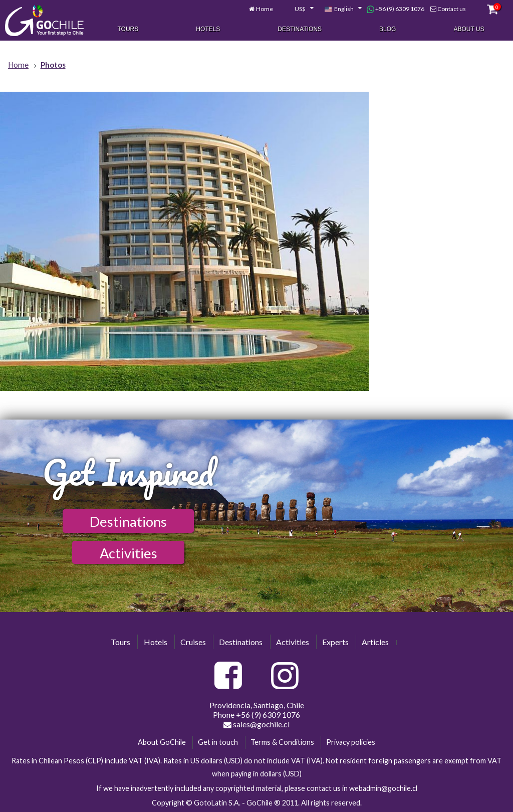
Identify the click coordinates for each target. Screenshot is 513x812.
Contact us (452, 9)
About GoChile (162, 742)
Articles (375, 642)
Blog (388, 29)
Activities (129, 553)
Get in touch (218, 742)
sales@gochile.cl (256, 724)
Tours (128, 29)
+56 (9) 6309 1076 (396, 9)
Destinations (300, 29)
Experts (335, 642)
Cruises (193, 642)
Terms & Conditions (282, 742)
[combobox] (299, 9)
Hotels (208, 29)
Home (265, 9)
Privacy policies (351, 742)
